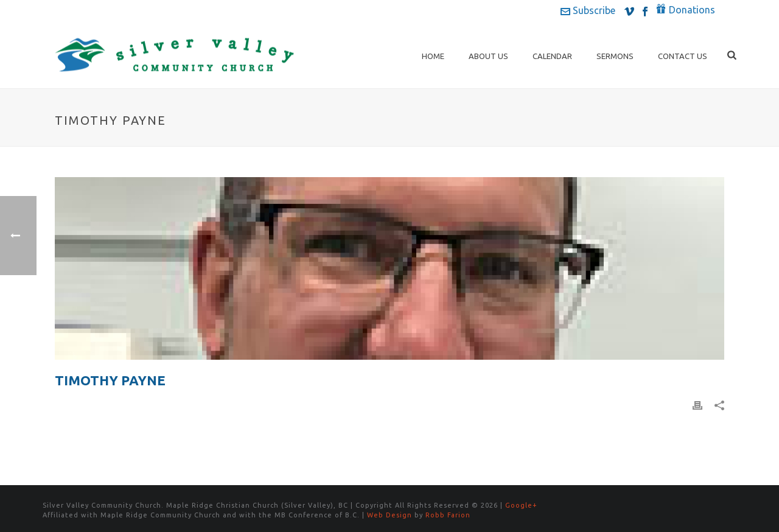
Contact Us (683, 56)
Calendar (552, 56)
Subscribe (588, 10)
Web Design (389, 515)
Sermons (615, 56)
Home (433, 56)
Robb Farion (448, 515)
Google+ (521, 505)
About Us (488, 56)
